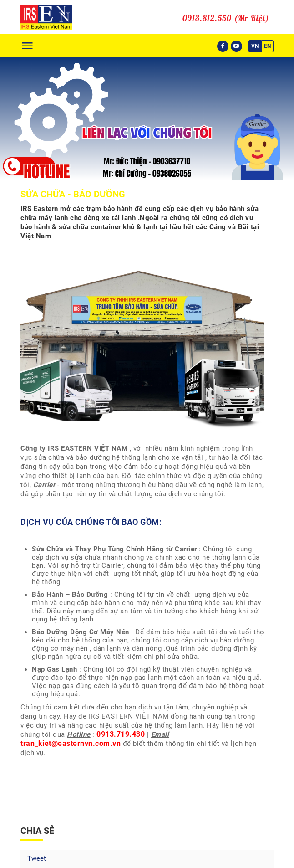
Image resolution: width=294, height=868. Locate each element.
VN (255, 46)
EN (267, 46)
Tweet (37, 858)
